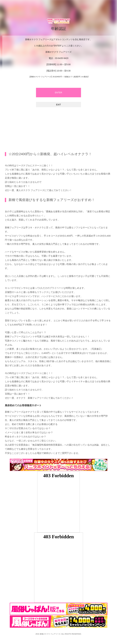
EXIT (59, 104)
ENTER (59, 93)
